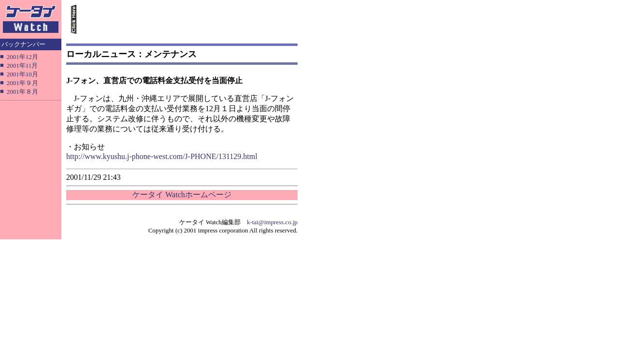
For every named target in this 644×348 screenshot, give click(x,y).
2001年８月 (22, 92)
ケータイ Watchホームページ (182, 195)
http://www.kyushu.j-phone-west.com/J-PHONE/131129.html (162, 156)
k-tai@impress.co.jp (272, 222)
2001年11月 (22, 65)
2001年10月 (22, 74)
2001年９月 (22, 83)
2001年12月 (22, 57)
